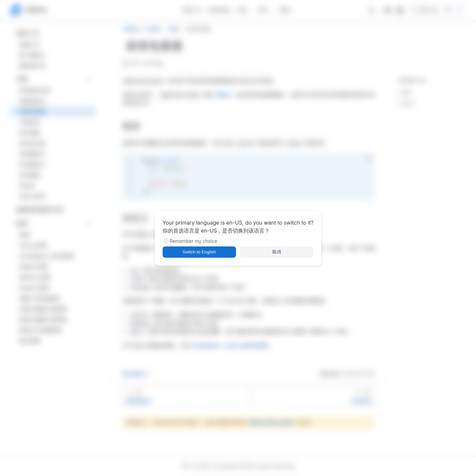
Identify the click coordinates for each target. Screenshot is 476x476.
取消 (277, 252)
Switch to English (199, 252)
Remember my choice (194, 241)
